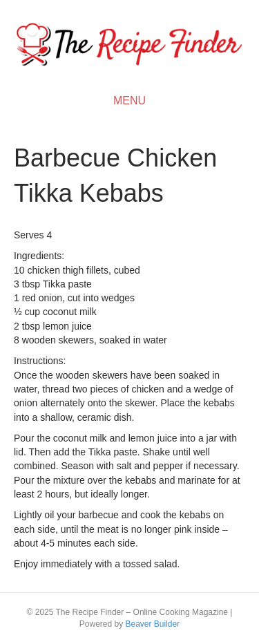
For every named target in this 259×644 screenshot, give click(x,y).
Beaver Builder (152, 624)
